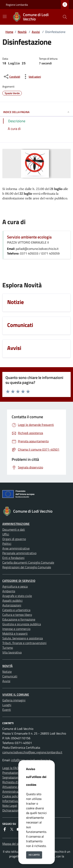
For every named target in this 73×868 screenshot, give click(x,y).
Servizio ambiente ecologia (29, 237)
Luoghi (7, 705)
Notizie (7, 672)
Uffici (6, 534)
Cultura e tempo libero (17, 615)
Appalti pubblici (12, 601)
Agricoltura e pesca (15, 586)
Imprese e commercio (16, 629)
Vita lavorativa (12, 652)
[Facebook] (5, 829)
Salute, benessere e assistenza (23, 638)
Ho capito (34, 855)
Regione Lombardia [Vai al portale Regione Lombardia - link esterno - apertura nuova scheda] (17, 5)
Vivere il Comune (16, 695)
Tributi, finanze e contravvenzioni (24, 643)
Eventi (7, 710)
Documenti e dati (14, 529)
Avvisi (36, 32)
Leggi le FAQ (11, 768)
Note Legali (10, 806)
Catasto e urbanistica (16, 610)
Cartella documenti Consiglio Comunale (28, 562)
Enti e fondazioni (13, 558)
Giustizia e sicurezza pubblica (22, 624)
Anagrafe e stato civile (17, 596)
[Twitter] (12, 829)
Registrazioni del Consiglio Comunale (27, 567)
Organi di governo (14, 539)
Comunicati (10, 676)
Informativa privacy (15, 801)
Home (9, 32)
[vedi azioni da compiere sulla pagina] (32, 77)
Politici (7, 544)
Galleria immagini (14, 700)
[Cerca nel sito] (65, 17)
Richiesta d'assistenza (17, 782)
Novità (22, 32)
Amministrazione (16, 524)
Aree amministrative (16, 548)
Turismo (8, 648)
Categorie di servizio (19, 581)
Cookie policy (11, 796)
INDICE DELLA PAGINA (36, 112)
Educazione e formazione (19, 619)
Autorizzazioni (12, 605)
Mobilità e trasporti (15, 633)
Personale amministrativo (19, 553)
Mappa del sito (12, 844)
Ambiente (9, 591)
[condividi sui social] (12, 77)
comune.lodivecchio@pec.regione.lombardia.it (32, 752)
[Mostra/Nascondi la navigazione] (5, 16)
